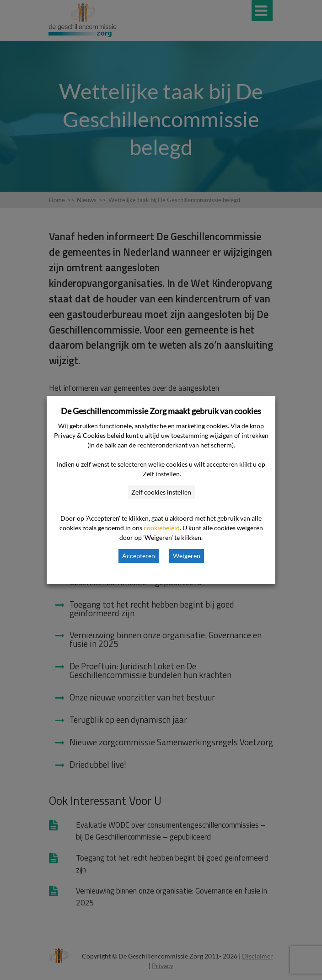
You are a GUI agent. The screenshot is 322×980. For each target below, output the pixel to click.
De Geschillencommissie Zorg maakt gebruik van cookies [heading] (161, 411)
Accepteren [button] (139, 556)
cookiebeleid (162, 528)
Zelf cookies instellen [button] (161, 492)
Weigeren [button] (187, 556)
